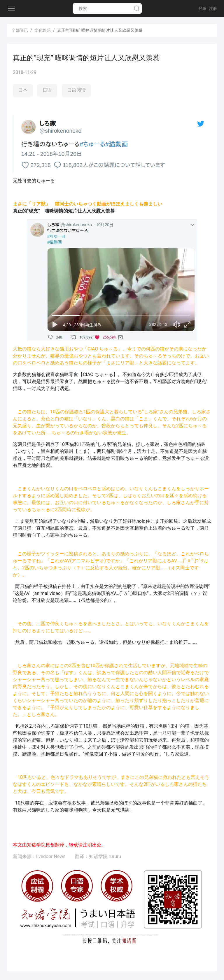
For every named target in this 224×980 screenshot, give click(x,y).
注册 (213, 8)
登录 (202, 8)
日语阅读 (76, 90)
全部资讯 (20, 30)
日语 (47, 90)
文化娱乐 (43, 30)
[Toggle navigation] (11, 8)
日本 (23, 90)
